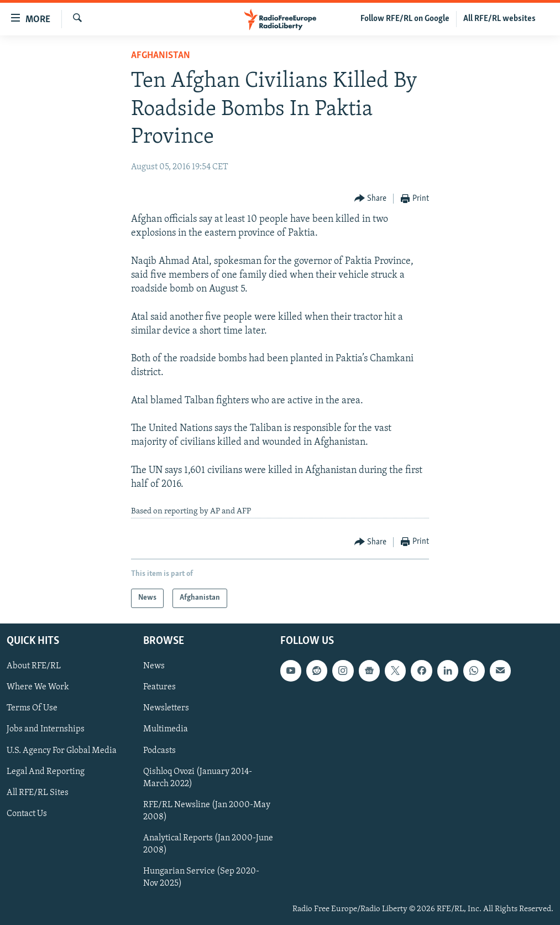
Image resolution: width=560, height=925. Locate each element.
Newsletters (166, 708)
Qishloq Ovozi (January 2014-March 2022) (198, 777)
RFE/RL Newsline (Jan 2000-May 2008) (207, 810)
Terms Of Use (32, 708)
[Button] (371, 199)
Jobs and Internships (46, 729)
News (154, 666)
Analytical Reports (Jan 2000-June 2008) (208, 844)
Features (159, 687)
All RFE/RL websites (499, 19)
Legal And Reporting (46, 771)
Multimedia (166, 729)
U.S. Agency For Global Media (62, 750)
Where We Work (38, 687)
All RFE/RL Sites (38, 792)
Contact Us (27, 813)
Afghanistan (161, 56)
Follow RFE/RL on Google (405, 19)
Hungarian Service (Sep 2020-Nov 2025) (201, 877)
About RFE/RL (34, 666)
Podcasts (159, 750)
